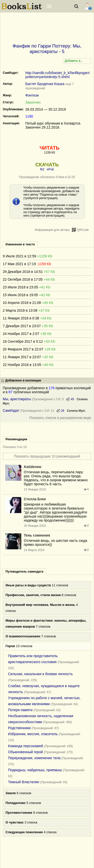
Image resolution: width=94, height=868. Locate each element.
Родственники (19, 728)
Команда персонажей (26, 746)
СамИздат (11, 410)
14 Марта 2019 (34, 550)
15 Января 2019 (35, 490)
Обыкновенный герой (25, 752)
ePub (50, 169)
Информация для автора (52, 230)
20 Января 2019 (35, 526)
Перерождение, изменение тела (34, 758)
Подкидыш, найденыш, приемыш (35, 770)
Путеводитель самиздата (24, 572)
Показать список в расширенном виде (60, 418)
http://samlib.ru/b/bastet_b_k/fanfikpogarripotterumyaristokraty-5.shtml (58, 75)
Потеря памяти (20, 710)
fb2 (42, 169)
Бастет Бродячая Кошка (45, 84)
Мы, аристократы (17, 399)
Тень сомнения (37, 535)
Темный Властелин (24, 782)
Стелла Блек (35, 499)
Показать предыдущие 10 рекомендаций (47, 456)
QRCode (83, 230)
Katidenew (33, 467)
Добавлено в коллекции (23, 380)
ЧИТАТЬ (50, 148)
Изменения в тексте (20, 244)
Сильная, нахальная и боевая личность (40, 674)
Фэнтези (32, 95)
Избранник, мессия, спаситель (33, 734)
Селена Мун (76, 411)
